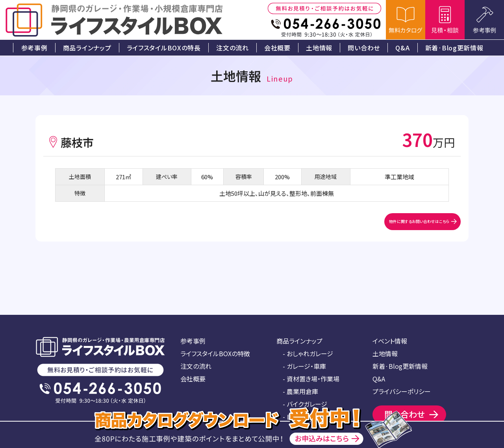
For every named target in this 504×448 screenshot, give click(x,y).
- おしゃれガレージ (308, 353)
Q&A (379, 379)
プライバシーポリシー (402, 391)
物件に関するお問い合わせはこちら (387, 227)
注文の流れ (196, 366)
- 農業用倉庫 (300, 391)
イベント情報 (390, 341)
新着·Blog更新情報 (400, 366)
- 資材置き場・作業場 (311, 379)
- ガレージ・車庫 (304, 366)
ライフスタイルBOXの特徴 (215, 353)
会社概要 (193, 379)
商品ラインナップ (299, 341)
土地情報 (385, 353)
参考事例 (193, 341)
